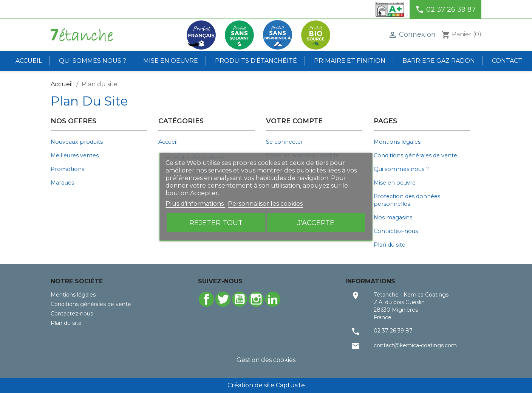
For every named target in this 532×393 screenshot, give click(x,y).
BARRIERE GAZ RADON (439, 61)
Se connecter (285, 142)
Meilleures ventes (75, 155)
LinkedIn (273, 299)
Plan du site (390, 245)
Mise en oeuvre (171, 61)
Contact (507, 61)
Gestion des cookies (266, 360)
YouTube (240, 299)
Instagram (256, 299)
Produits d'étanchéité (256, 61)
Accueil (29, 61)
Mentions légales (397, 142)
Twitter (223, 299)
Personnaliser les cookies (265, 204)
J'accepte (316, 223)
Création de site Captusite (266, 385)
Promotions (67, 169)
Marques (62, 183)
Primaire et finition (350, 61)
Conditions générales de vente (415, 155)
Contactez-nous (396, 231)
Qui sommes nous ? (93, 61)
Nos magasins (393, 217)
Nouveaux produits (77, 142)
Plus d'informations (195, 204)
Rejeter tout (216, 223)
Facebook (206, 299)
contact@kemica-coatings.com (415, 345)
